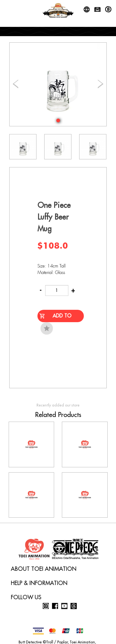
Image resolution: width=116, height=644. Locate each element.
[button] (58, 120)
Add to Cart (62, 318)
